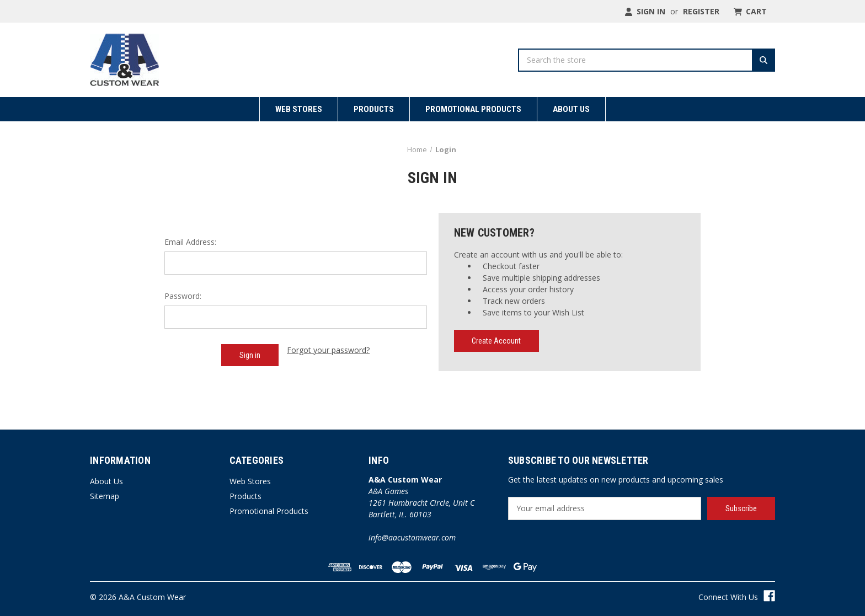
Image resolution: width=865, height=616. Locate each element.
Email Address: (190, 242)
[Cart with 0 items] (749, 11)
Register (701, 11)
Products (374, 109)
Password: (183, 296)
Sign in (645, 11)
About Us (571, 109)
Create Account (496, 341)
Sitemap (105, 496)
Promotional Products (473, 109)
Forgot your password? (328, 350)
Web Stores (299, 109)
